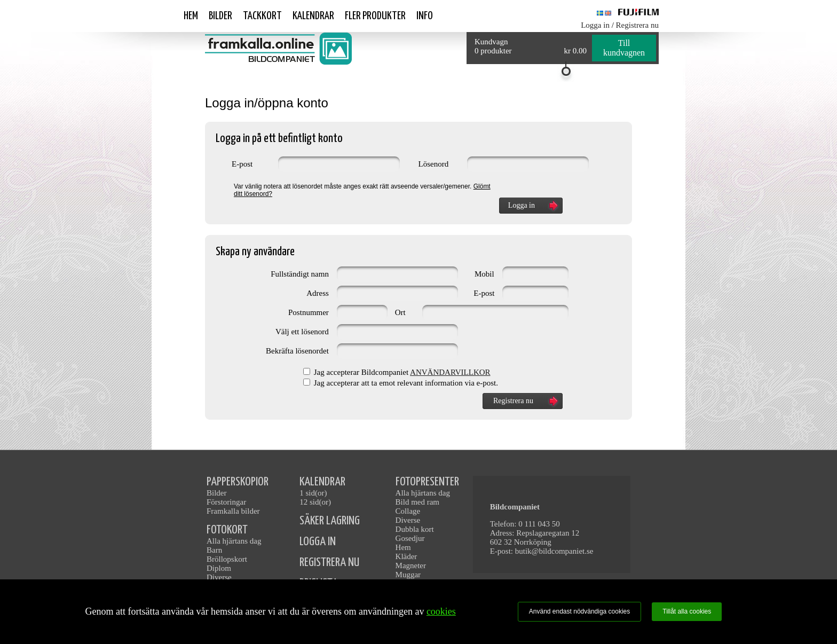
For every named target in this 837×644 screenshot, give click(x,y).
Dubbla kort (415, 529)
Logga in (595, 25)
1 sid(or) (313, 493)
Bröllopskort (227, 559)
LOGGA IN (318, 542)
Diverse (219, 577)
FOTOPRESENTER (427, 482)
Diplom (219, 568)
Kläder (406, 556)
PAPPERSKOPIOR (238, 482)
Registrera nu (637, 25)
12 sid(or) (315, 502)
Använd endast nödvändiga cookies (579, 611)
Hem (191, 16)
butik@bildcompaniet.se (554, 551)
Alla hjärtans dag (234, 541)
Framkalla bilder (233, 511)
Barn (214, 550)
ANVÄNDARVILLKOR (450, 372)
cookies (441, 611)
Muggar (408, 575)
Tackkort (262, 16)
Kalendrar (313, 16)
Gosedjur (410, 538)
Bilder (220, 16)
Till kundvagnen (624, 48)
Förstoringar (226, 502)
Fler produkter (375, 16)
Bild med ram (418, 502)
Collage (408, 511)
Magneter (411, 566)
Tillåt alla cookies (687, 611)
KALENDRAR (322, 482)
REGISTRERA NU (329, 563)
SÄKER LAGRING (330, 521)
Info (425, 16)
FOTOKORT (227, 530)
